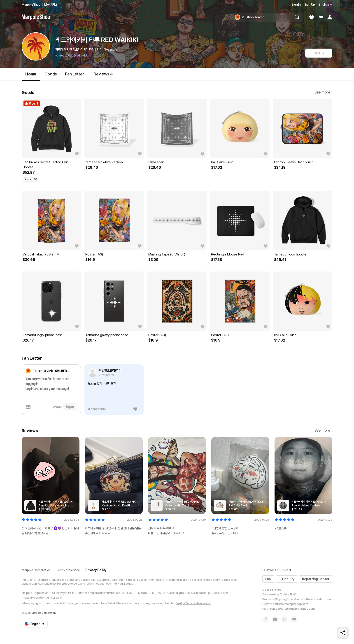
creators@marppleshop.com (296, 609)
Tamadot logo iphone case (43, 335)
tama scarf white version (104, 162)
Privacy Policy (96, 570)
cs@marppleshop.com (317, 599)
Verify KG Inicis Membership (194, 603)
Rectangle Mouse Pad (227, 254)
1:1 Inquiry (287, 579)
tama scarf (156, 162)
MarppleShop (31, 5)
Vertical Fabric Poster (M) (42, 254)
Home (31, 76)
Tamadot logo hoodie (290, 254)
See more (111, 49)
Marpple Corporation (36, 570)
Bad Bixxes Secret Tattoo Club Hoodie (46, 165)
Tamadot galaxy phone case (107, 335)
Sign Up (310, 5)
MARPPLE (51, 5)
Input (70, 407)
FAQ (268, 579)
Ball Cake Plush (222, 162)
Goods (51, 74)
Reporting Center (316, 579)
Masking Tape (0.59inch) (167, 254)
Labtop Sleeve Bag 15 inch (294, 162)
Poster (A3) (94, 254)
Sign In (296, 5)
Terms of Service (68, 570)
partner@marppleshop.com (290, 604)
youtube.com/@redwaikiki (72, 56)
